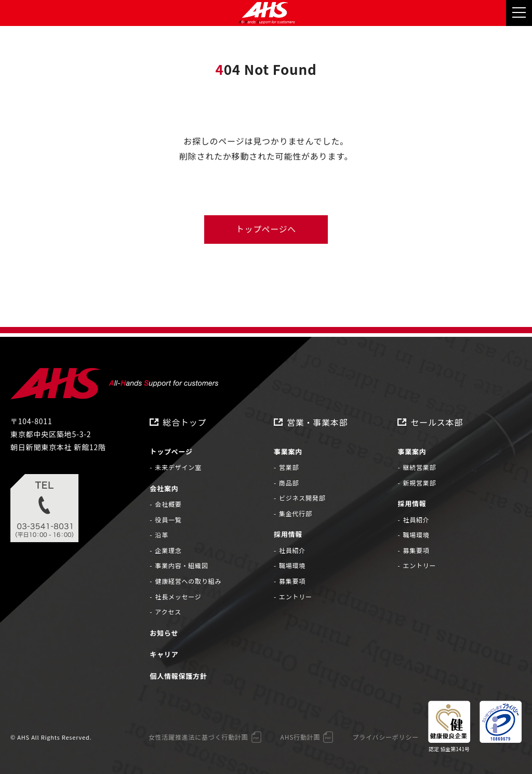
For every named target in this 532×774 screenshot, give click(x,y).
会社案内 (164, 488)
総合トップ (184, 422)
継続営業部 (419, 468)
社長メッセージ (178, 596)
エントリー (296, 596)
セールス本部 (437, 422)
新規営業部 (419, 483)
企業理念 (168, 550)
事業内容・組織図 (181, 566)
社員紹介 (292, 550)
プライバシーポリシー (385, 737)
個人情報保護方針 (178, 676)
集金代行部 (296, 513)
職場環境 (292, 566)
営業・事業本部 (317, 422)
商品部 (289, 483)
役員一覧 (168, 520)
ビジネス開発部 (302, 498)
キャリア (164, 655)
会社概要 (168, 504)
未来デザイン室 (178, 468)
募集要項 (292, 581)
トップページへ (266, 230)
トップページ (171, 451)
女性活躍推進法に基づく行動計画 (198, 737)
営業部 (289, 468)
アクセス (168, 612)
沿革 (162, 535)
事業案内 (288, 451)
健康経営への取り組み (188, 581)
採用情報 (288, 535)
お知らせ (164, 633)
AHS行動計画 (300, 737)
